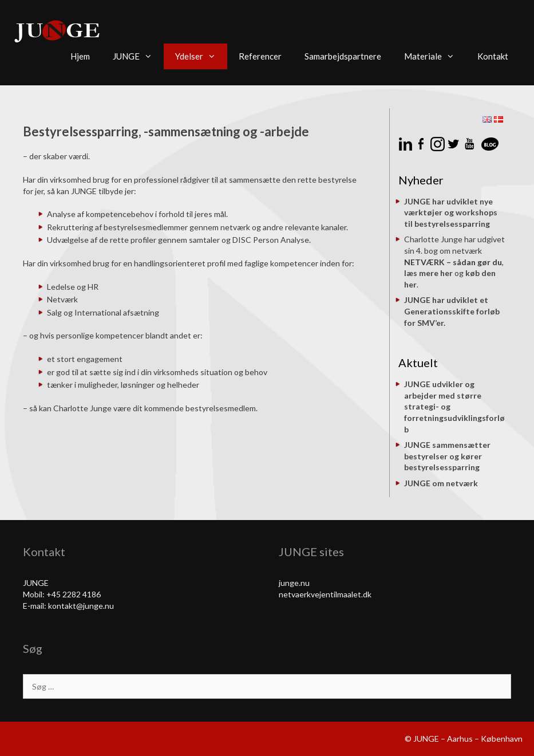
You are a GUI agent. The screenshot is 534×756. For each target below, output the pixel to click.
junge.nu (294, 583)
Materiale (435, 56)
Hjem (80, 56)
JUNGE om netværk (441, 483)
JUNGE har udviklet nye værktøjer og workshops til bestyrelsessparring (451, 212)
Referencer (260, 56)
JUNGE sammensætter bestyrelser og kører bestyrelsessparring (447, 456)
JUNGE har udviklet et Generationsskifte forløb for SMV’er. (452, 311)
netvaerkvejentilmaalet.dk (325, 594)
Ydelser (201, 56)
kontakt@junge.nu (81, 606)
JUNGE (138, 56)
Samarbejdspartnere (343, 56)
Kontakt (493, 56)
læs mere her (428, 273)
